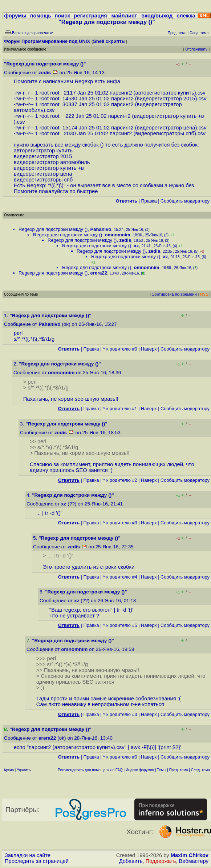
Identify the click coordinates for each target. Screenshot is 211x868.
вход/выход (157, 16)
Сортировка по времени (174, 294)
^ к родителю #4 (120, 577)
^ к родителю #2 (120, 480)
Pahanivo (101, 229)
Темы (161, 770)
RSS (204, 294)
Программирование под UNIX (56, 41)
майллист (124, 16)
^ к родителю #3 (120, 523)
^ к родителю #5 (120, 625)
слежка (186, 16)
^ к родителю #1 (120, 409)
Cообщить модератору (185, 201)
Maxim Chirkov (190, 855)
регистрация (90, 16)
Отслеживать (196, 49)
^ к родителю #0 (120, 349)
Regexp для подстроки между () (53, 229)
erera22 (99, 273)
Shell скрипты (109, 41)
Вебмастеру (194, 861)
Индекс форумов (140, 770)
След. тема (200, 770)
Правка (149, 201)
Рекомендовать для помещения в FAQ (90, 770)
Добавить (131, 861)
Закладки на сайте (28, 855)
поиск (62, 16)
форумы (15, 16)
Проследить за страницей (37, 861)
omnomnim (118, 235)
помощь (41, 16)
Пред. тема (179, 770)
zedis (45, 73)
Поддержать (161, 861)
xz (137, 246)
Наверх (149, 349)
